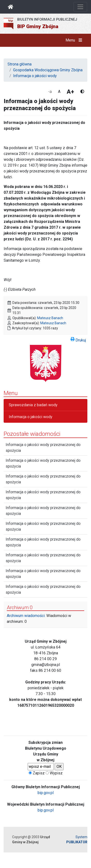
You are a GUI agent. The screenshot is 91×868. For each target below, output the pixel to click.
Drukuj (78, 339)
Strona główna (20, 64)
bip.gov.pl (46, 793)
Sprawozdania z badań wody (33, 405)
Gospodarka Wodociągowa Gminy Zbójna (48, 70)
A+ (70, 92)
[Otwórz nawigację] (80, 7)
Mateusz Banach (50, 318)
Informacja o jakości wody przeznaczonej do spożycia (43, 448)
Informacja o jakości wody (35, 76)
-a (50, 92)
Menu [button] (75, 40)
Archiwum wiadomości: (26, 616)
